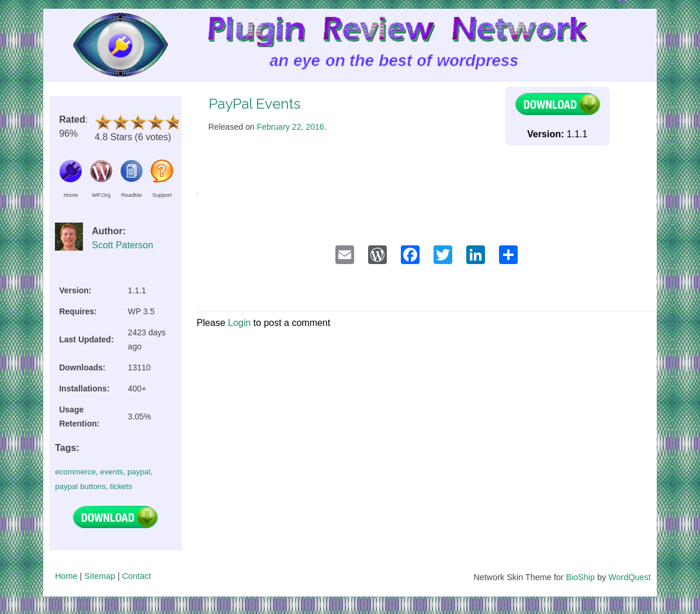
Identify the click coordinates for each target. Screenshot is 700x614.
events (111, 472)
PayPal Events (255, 104)
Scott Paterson (122, 245)
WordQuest (630, 577)
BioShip (580, 577)
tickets (121, 486)
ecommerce (75, 472)
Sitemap (100, 576)
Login (239, 323)
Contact (137, 576)
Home (66, 576)
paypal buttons (80, 486)
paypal (139, 472)
